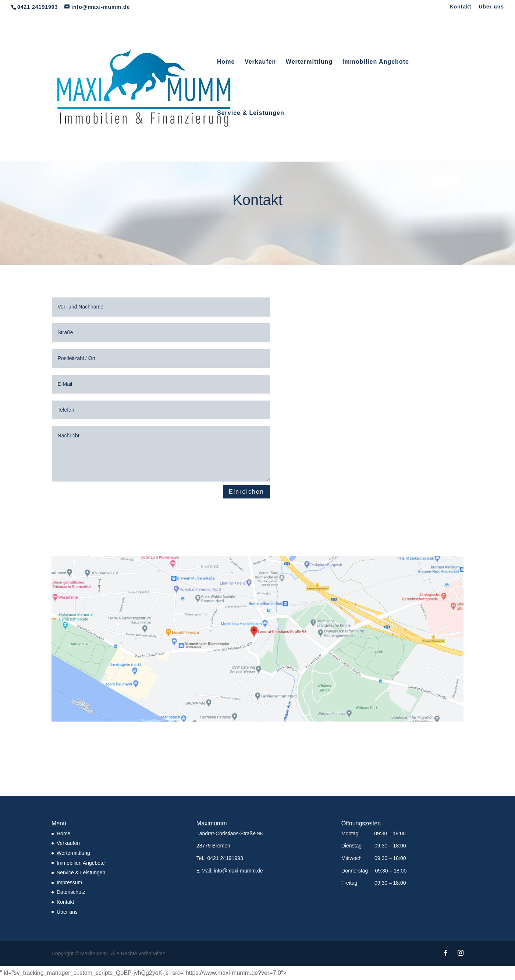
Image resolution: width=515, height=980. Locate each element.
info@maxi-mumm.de (238, 871)
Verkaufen (260, 62)
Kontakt (460, 7)
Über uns (491, 7)
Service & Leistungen (251, 113)
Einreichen (246, 492)
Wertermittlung (309, 62)
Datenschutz (71, 892)
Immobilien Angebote (376, 62)
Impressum (69, 882)
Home (226, 62)
